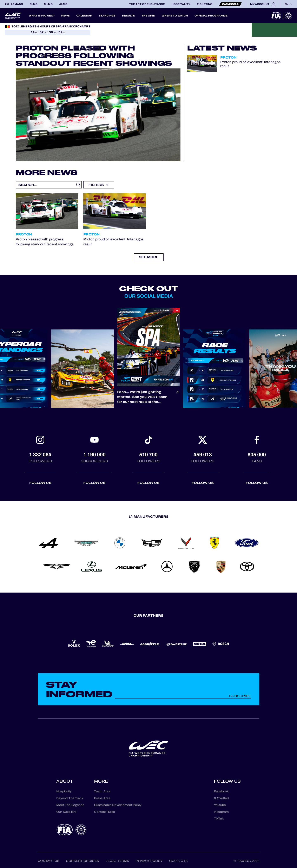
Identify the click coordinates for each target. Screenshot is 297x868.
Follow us (40, 483)
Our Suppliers (66, 812)
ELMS (33, 4)
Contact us (49, 861)
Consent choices (82, 861)
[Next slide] (290, 355)
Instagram (221, 812)
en (286, 4)
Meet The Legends (70, 805)
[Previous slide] (7, 355)
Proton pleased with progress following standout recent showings (94, 55)
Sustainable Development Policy (118, 805)
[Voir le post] (177, 397)
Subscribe (240, 696)
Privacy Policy (149, 861)
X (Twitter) (221, 798)
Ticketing (205, 4)
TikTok (219, 819)
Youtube (220, 805)
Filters (99, 185)
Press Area (102, 798)
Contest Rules (104, 812)
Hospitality (181, 4)
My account (263, 4)
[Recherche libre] (49, 185)
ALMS (63, 4)
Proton (228, 57)
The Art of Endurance (147, 4)
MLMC (48, 4)
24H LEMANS (14, 4)
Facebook (221, 791)
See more (149, 257)
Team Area (102, 791)
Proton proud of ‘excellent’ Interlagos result (250, 64)
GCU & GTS (178, 861)
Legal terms (117, 861)
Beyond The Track (70, 798)
